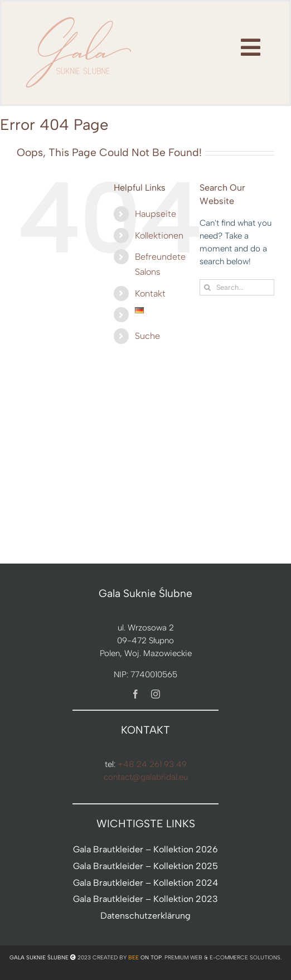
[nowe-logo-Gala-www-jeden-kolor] (79, 17)
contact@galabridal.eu (146, 777)
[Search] (208, 287)
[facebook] (135, 694)
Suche (147, 336)
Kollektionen (159, 236)
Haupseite (156, 214)
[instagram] (156, 694)
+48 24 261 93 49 (152, 764)
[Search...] (237, 287)
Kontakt (150, 293)
